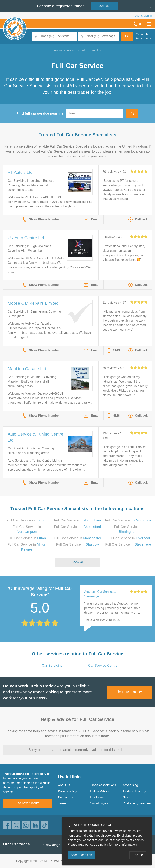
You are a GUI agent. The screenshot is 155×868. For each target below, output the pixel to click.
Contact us (65, 797)
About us (64, 785)
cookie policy (99, 845)
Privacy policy (67, 791)
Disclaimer (98, 797)
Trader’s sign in (142, 16)
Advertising (130, 785)
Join (104, 6)
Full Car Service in (27, 520)
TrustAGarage (51, 845)
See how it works (27, 803)
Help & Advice (100, 791)
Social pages (99, 803)
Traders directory (134, 791)
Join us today (130, 692)
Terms (62, 803)
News (127, 797)
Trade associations (103, 785)
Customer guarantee (137, 803)
